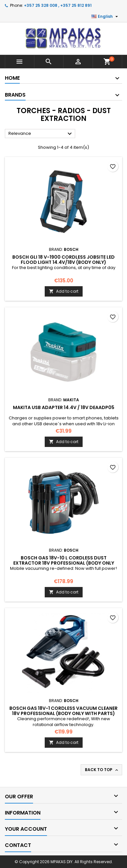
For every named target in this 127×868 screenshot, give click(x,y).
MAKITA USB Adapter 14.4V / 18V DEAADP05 (64, 407)
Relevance (41, 134)
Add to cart (64, 291)
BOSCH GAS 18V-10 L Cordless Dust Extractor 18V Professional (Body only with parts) (64, 563)
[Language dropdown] (105, 17)
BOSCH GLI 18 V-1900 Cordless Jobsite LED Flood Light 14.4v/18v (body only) (63, 260)
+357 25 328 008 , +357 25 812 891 (58, 5)
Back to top (102, 770)
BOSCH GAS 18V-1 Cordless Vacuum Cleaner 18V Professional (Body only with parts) (63, 711)
